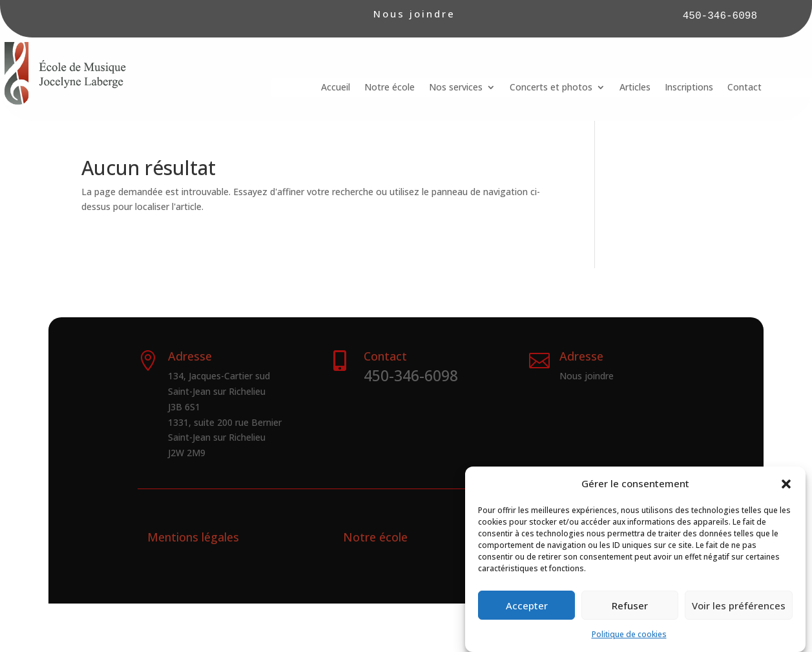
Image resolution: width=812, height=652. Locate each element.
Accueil (336, 88)
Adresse (581, 356)
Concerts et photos (551, 88)
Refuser (630, 606)
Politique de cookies (629, 635)
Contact (744, 88)
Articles (635, 88)
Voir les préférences (739, 606)
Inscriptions (689, 88)
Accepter (527, 606)
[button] (786, 485)
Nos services (456, 88)
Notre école (390, 88)
